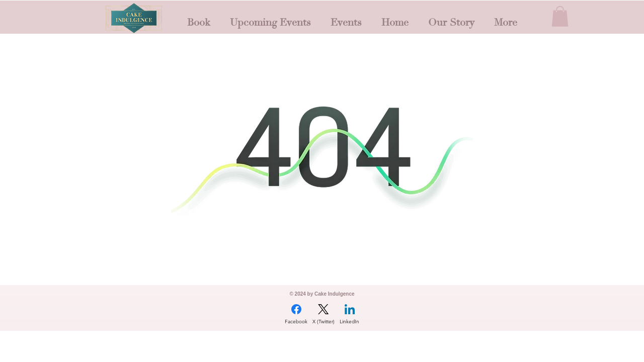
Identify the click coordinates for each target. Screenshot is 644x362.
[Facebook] (296, 314)
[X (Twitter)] (324, 314)
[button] (560, 16)
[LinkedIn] (349, 314)
